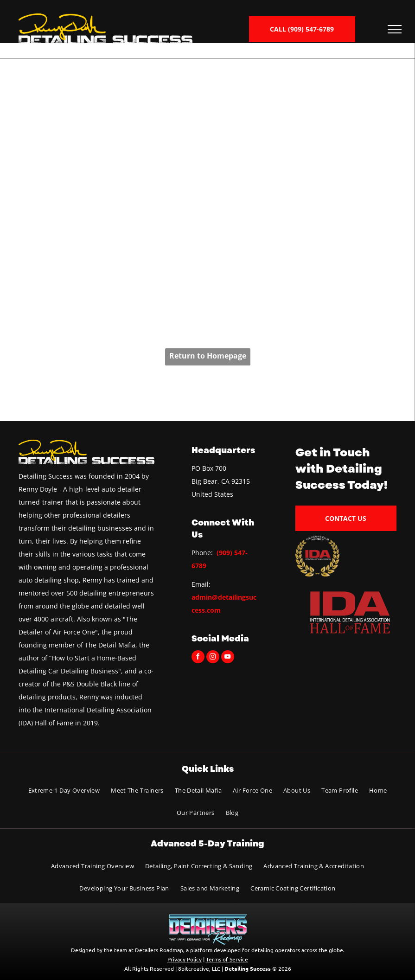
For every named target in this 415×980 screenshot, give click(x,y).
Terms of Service (227, 959)
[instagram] (213, 658)
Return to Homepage (208, 356)
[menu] (395, 29)
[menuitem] (64, 791)
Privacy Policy (185, 959)
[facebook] (198, 658)
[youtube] (228, 658)
